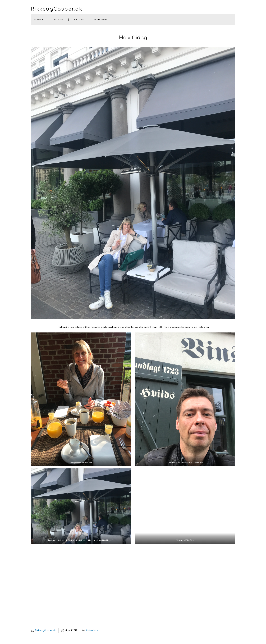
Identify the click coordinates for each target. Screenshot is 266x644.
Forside (39, 20)
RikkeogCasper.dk (57, 9)
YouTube (79, 20)
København (93, 630)
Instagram (101, 20)
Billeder (59, 20)
